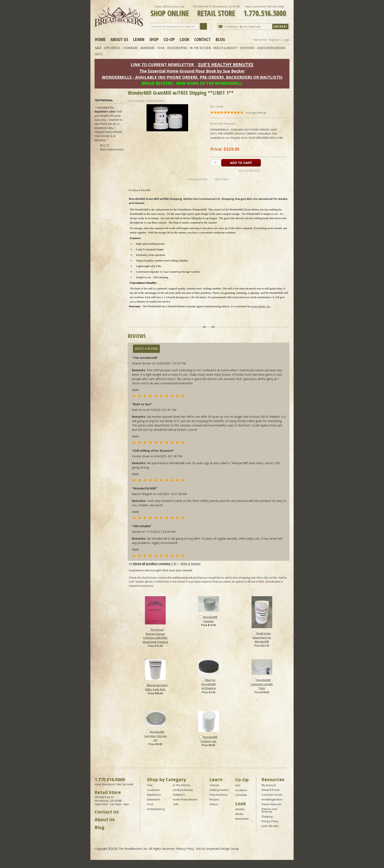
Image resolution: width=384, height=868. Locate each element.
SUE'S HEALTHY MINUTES (226, 64)
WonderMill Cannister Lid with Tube (262, 684)
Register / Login (279, 40)
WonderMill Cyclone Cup (209, 739)
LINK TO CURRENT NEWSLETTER (162, 65)
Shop (154, 39)
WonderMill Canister (210, 619)
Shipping (267, 816)
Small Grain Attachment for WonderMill (262, 637)
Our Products (136, 101)
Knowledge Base (272, 799)
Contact (202, 39)
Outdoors (247, 48)
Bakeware (148, 48)
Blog (220, 39)
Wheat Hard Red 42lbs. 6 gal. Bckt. (156, 687)
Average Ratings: (256, 113)
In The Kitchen (200, 48)
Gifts (99, 54)
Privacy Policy (270, 821)
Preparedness (219, 795)
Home (100, 39)
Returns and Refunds (269, 810)
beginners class (105, 111)
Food (161, 48)
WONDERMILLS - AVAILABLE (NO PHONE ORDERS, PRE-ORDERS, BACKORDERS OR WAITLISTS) (192, 77)
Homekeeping (156, 809)
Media (239, 814)
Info (238, 785)
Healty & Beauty (183, 790)
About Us (119, 39)
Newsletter (242, 819)
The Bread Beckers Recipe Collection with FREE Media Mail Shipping (155, 636)
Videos (214, 804)
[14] (153, 564)
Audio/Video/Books (271, 48)
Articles (240, 809)
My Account (269, 785)
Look (185, 39)
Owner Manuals (272, 804)
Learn (139, 39)
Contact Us (107, 812)
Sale (98, 48)
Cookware (130, 48)
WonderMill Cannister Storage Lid (155, 736)
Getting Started (219, 790)
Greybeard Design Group (222, 849)
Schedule (241, 795)
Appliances (112, 48)
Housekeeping (177, 48)
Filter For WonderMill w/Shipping (208, 684)
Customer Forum (272, 795)
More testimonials (112, 149)
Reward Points (271, 790)
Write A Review (146, 349)
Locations (241, 790)
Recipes (214, 799)
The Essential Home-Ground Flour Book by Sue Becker (192, 71)
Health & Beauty (225, 48)
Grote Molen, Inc (261, 306)
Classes (214, 785)
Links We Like (270, 826)
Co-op (169, 39)
